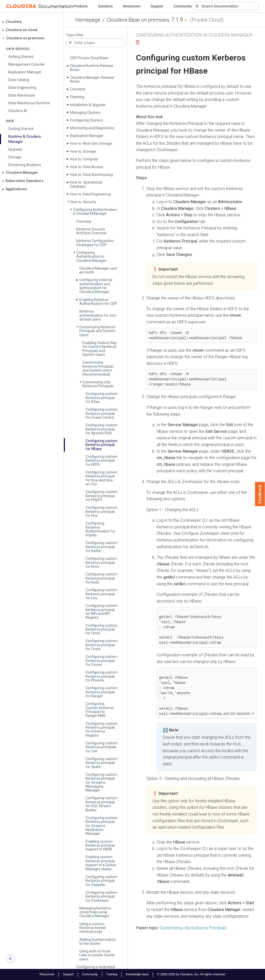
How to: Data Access (87, 167)
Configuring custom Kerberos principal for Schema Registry (101, 729)
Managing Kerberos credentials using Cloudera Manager (95, 912)
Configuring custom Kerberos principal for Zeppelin (101, 881)
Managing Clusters (85, 113)
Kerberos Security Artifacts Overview (91, 231)
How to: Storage (83, 151)
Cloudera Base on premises (138, 20)
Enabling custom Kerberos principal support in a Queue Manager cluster (101, 863)
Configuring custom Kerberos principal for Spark (101, 763)
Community (183, 6)
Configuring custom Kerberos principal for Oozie (101, 645)
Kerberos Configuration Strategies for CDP (95, 243)
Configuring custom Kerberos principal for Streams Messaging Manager (101, 783)
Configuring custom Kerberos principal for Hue (101, 512)
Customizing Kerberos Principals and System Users (97, 331)
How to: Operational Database (86, 184)
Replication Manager (87, 136)
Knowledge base (137, 974)
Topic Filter (75, 35)
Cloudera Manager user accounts (98, 270)
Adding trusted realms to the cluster (97, 942)
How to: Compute (84, 159)
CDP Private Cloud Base (89, 58)
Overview (84, 221)
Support (157, 6)
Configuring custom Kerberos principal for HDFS (101, 461)
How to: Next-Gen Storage (91, 143)
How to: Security (83, 202)
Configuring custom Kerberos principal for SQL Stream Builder (101, 804)
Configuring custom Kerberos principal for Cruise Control (101, 413)
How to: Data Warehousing (91, 175)
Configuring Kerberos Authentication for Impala (100, 529)
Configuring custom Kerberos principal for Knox (101, 562)
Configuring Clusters (87, 120)
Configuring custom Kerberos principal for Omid (101, 629)
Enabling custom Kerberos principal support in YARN (100, 845)
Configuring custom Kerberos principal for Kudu (101, 578)
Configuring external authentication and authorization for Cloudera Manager (96, 286)
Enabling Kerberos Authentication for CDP (98, 302)
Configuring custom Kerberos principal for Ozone (101, 661)
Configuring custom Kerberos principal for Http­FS (101, 496)
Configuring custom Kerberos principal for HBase (101, 445)
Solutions (105, 6)
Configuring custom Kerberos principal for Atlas (101, 398)
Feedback (260, 494)
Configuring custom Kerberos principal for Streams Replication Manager (101, 826)
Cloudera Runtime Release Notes (92, 68)
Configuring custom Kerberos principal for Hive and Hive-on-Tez (101, 478)
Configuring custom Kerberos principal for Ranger (101, 692)
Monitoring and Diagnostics (92, 128)
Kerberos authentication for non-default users (98, 315)
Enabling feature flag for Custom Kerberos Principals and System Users (99, 349)
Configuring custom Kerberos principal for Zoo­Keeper (101, 896)
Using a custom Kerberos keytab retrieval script (93, 928)
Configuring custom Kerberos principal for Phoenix (101, 676)
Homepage (88, 20)
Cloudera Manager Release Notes (92, 79)
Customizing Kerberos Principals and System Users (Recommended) (98, 368)
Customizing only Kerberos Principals (98, 384)
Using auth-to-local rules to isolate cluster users (97, 955)
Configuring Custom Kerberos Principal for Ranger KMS (100, 710)
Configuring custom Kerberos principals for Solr (101, 747)
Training (112, 974)
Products (80, 6)
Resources (132, 6)
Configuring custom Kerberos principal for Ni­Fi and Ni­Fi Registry (101, 612)
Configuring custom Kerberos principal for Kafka (101, 547)
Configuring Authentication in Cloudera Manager (95, 212)
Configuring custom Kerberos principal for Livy (101, 594)
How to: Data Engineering (90, 194)
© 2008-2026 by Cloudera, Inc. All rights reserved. (191, 974)
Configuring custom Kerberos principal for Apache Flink (101, 429)
